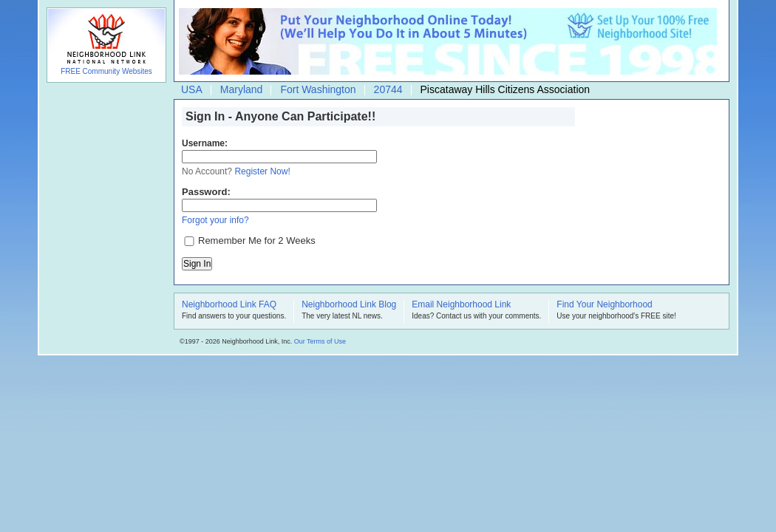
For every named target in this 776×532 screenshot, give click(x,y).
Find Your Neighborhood (604, 305)
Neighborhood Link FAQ (229, 305)
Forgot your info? (215, 220)
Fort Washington (318, 89)
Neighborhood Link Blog (349, 305)
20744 (388, 89)
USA (192, 89)
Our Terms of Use (320, 341)
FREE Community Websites (106, 71)
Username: (205, 143)
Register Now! (262, 171)
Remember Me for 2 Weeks (257, 241)
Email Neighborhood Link (461, 305)
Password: (206, 192)
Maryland (242, 89)
